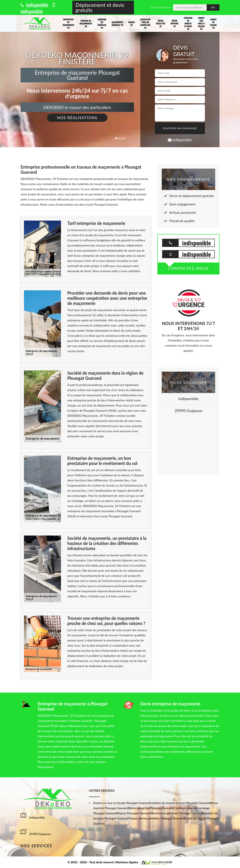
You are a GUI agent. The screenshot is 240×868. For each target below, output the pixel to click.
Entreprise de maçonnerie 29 (68, 24)
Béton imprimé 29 (174, 23)
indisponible (34, 5)
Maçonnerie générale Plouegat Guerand (176, 813)
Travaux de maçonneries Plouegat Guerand (156, 818)
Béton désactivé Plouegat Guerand (151, 808)
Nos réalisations (77, 118)
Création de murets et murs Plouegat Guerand (180, 803)
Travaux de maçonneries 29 (86, 23)
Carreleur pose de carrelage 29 (145, 24)
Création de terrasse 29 (102, 24)
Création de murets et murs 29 (188, 23)
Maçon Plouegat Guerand (133, 813)
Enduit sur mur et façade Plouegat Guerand (121, 803)
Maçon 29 (132, 24)
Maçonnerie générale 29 (117, 24)
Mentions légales (127, 862)
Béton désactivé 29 (161, 23)
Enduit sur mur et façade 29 (201, 23)
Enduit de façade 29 (213, 24)
